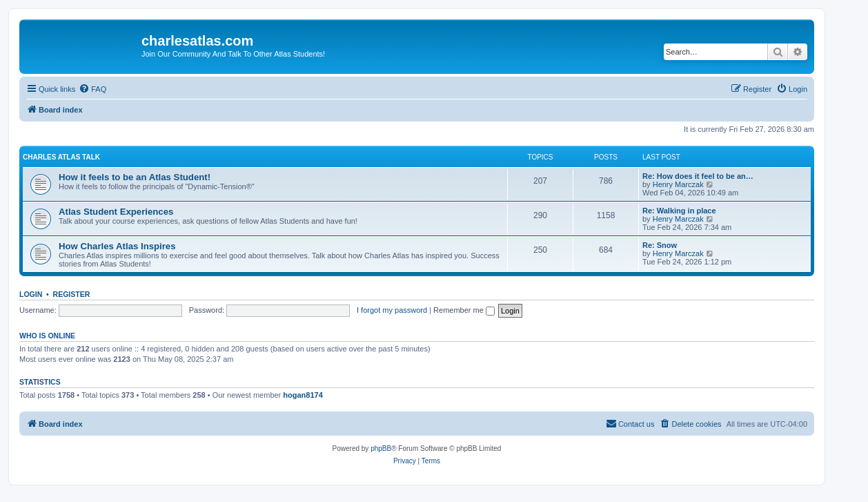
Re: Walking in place (679, 211)
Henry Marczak (678, 184)
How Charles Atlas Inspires (117, 246)
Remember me (464, 310)
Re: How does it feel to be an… (698, 176)
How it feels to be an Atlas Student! (135, 177)
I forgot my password (392, 310)
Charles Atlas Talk (61, 157)
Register (72, 294)
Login (31, 294)
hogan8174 (303, 395)
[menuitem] (92, 89)
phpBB (381, 448)
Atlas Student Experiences (116, 212)
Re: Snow (660, 245)
